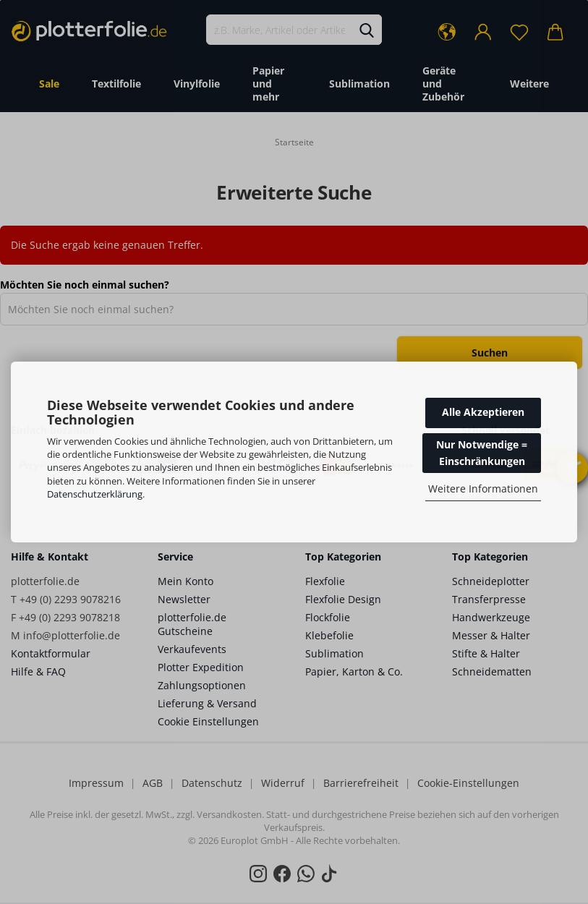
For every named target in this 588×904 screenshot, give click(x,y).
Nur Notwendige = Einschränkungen (482, 452)
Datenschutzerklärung (95, 494)
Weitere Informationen (483, 489)
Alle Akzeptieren (483, 412)
